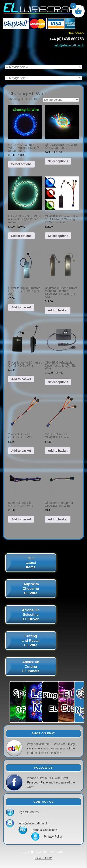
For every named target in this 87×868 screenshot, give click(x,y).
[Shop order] (61, 100)
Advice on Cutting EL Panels (31, 667)
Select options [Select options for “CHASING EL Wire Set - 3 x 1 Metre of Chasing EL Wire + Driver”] (58, 236)
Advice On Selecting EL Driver (31, 615)
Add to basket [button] (21, 307)
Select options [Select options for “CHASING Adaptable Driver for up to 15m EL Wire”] (58, 382)
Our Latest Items (31, 563)
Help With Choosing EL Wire (31, 589)
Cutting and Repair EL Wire (31, 641)
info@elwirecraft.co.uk (69, 45)
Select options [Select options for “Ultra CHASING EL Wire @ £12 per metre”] (58, 161)
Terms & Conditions (44, 830)
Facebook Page (37, 782)
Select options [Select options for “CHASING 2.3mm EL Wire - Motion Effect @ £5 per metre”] (21, 164)
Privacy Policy (53, 836)
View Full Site (44, 858)
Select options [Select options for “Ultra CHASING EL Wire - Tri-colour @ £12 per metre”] (21, 236)
